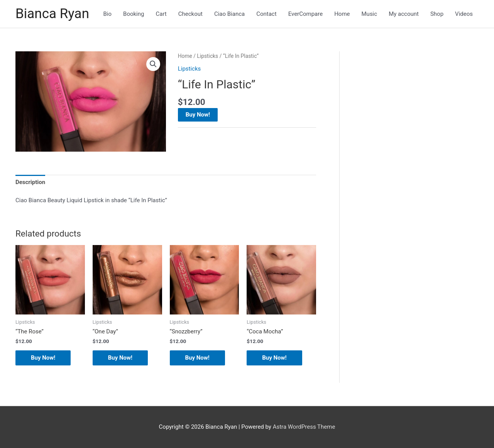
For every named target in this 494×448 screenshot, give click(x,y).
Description (30, 182)
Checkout (190, 14)
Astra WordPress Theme (304, 427)
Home (342, 14)
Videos (464, 14)
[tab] (30, 182)
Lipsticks (207, 56)
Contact (266, 14)
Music (370, 14)
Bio (107, 14)
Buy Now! (198, 115)
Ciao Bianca (229, 14)
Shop (437, 14)
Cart (161, 14)
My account (404, 14)
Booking (134, 14)
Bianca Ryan (52, 14)
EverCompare (306, 14)
